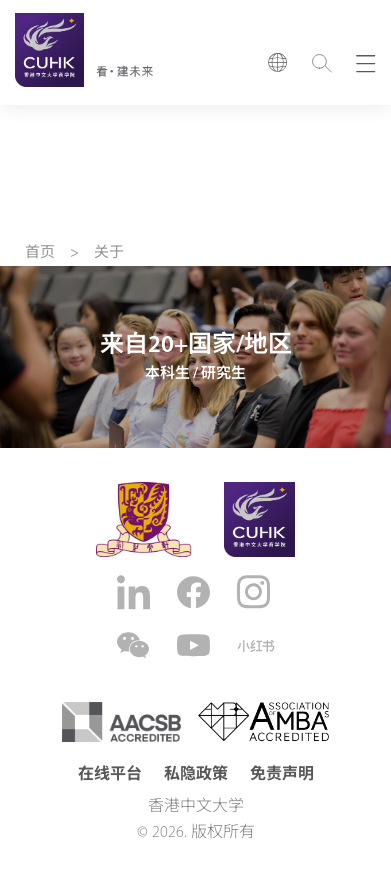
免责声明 (282, 775)
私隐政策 (196, 775)
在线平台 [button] (110, 775)
